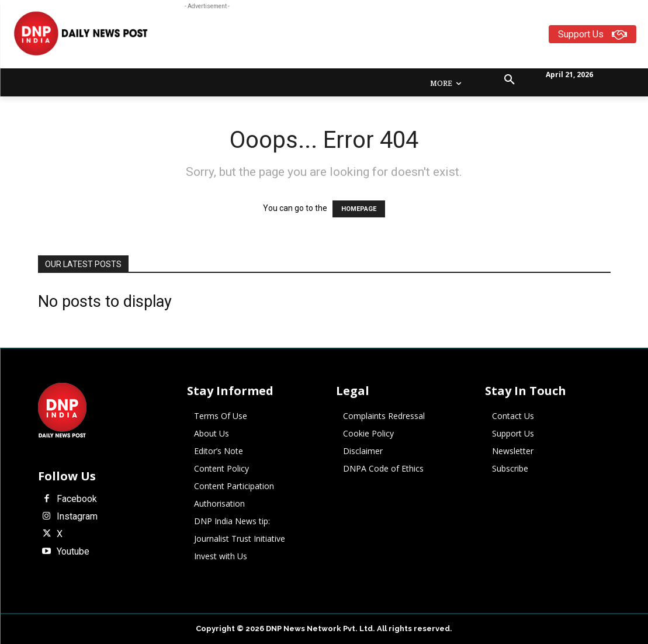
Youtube (73, 552)
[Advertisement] (386, 39)
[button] (510, 80)
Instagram (77, 517)
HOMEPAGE (359, 209)
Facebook (77, 499)
